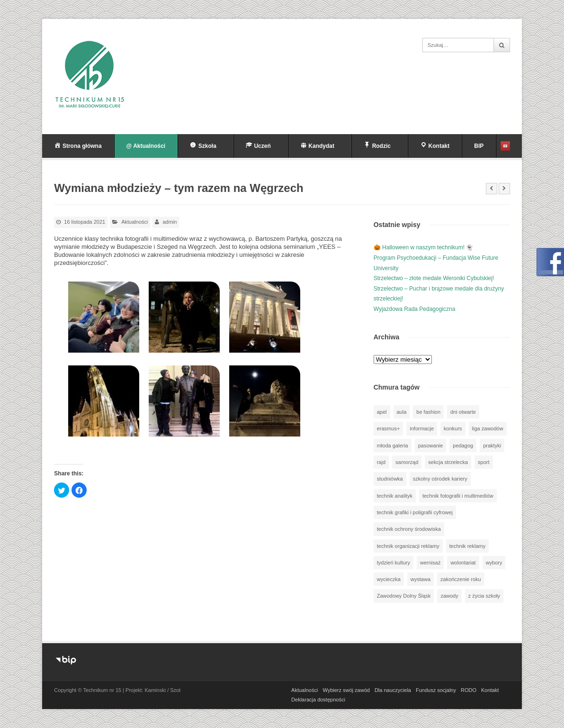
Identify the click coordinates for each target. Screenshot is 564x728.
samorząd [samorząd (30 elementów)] (407, 462)
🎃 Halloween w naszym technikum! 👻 (424, 247)
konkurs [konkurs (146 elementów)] (453, 428)
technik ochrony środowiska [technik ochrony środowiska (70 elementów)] (409, 529)
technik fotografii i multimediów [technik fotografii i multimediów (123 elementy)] (458, 496)
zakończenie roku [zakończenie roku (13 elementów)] (461, 579)
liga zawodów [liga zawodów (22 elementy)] (488, 428)
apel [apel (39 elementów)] (382, 412)
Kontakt (490, 690)
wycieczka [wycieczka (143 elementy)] (389, 579)
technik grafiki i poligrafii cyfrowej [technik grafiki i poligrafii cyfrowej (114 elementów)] (415, 512)
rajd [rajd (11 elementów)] (381, 462)
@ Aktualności (146, 146)
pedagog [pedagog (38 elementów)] (463, 446)
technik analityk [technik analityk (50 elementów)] (395, 496)
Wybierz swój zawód (346, 690)
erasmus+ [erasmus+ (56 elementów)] (389, 428)
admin (170, 222)
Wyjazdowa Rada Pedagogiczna (415, 309)
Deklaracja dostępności (318, 700)
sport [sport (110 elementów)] (483, 462)
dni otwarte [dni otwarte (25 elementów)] (463, 412)
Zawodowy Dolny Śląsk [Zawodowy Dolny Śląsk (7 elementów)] (404, 596)
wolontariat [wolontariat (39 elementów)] (463, 563)
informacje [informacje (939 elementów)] (422, 428)
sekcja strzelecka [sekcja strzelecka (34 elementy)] (448, 462)
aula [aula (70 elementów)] (402, 412)
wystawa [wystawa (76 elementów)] (421, 579)
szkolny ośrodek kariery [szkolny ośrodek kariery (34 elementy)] (440, 479)
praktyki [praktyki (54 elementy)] (492, 446)
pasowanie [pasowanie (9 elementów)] (431, 446)
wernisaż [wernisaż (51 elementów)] (430, 563)
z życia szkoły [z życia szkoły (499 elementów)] (484, 596)
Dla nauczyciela (393, 690)
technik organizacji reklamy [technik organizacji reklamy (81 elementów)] (408, 546)
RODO (469, 690)
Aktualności (134, 222)
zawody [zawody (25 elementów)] (449, 596)
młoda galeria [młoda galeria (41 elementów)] (393, 446)
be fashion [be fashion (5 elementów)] (428, 412)
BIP (479, 146)
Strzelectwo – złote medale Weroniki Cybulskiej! (434, 278)
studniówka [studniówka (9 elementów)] (390, 479)
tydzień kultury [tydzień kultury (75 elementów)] (394, 563)
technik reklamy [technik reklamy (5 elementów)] (467, 546)
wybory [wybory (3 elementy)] (494, 563)
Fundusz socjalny (436, 690)
